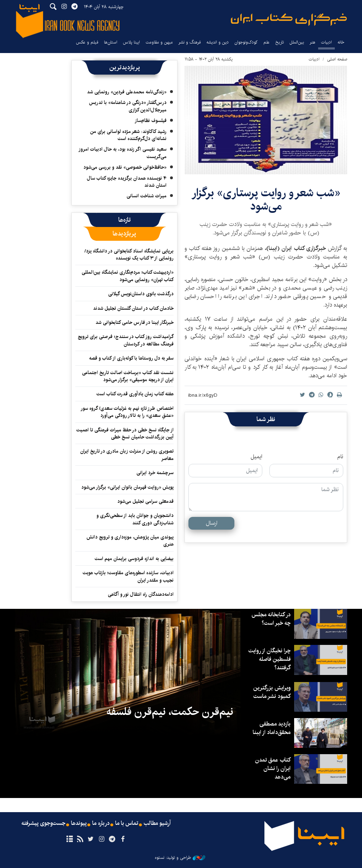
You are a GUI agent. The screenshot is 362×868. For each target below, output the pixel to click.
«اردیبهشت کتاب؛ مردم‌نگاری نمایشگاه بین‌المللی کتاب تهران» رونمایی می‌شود (128, 276)
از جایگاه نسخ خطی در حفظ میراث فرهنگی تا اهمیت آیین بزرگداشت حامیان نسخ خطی (125, 433)
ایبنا (289, 20)
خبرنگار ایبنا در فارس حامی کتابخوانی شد (135, 322)
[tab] (125, 220)
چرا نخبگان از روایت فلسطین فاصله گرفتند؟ (270, 659)
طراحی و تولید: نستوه (180, 858)
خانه (341, 42)
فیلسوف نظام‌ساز (151, 121)
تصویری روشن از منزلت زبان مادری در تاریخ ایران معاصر (127, 455)
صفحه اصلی (337, 59)
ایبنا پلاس (132, 42)
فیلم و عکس (87, 42)
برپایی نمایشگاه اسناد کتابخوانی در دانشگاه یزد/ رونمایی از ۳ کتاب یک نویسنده (129, 255)
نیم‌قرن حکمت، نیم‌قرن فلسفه (170, 712)
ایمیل (256, 457)
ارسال (212, 523)
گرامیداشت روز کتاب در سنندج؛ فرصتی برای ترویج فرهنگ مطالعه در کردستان (126, 340)
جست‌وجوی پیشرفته (43, 823)
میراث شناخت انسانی (147, 196)
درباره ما (101, 823)
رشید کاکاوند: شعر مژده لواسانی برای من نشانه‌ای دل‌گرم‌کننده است (128, 135)
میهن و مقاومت (159, 42)
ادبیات (326, 42)
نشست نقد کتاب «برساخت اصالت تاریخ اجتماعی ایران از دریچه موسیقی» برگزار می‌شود (128, 376)
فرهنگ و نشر (190, 42)
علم (267, 42)
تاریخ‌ (280, 42)
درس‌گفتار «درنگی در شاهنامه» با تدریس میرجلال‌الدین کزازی (128, 106)
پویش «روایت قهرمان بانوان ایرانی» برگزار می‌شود (127, 487)
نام (340, 457)
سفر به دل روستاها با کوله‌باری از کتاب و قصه (131, 358)
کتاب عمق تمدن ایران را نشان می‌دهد (273, 768)
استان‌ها (111, 42)
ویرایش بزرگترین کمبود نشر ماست (272, 692)
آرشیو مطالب (157, 823)
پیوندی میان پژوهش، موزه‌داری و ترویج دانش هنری (130, 541)
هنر (313, 42)
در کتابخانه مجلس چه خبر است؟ (271, 619)
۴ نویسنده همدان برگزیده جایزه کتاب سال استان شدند (127, 182)
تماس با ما (127, 823)
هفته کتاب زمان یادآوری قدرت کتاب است (135, 394)
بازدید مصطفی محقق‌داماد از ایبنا (272, 728)
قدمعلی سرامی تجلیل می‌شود (145, 501)
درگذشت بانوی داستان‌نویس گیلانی (141, 294)
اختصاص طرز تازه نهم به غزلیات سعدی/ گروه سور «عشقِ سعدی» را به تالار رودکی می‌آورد (127, 412)
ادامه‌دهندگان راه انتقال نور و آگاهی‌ (141, 594)
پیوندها (79, 823)
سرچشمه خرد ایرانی (155, 473)
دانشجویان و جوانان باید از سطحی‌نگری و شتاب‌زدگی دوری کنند (135, 519)
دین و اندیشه (218, 42)
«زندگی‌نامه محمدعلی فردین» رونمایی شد (127, 92)
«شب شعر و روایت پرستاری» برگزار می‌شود (266, 200)
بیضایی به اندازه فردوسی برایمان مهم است (134, 559)
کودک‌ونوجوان (246, 42)
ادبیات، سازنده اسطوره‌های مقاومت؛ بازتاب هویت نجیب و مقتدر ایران (128, 576)
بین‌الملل (297, 42)
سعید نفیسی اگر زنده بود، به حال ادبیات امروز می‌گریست (122, 153)
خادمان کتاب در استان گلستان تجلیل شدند (133, 308)
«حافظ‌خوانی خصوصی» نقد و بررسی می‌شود (125, 167)
